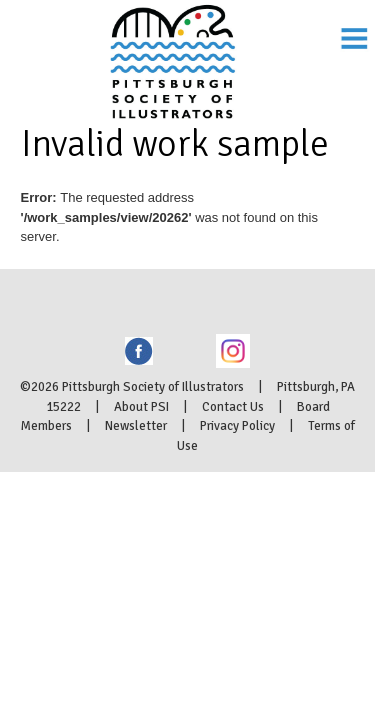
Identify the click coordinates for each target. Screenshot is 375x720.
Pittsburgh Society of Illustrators (187, 36)
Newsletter (136, 473)
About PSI (141, 454)
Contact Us (233, 454)
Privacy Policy (237, 473)
